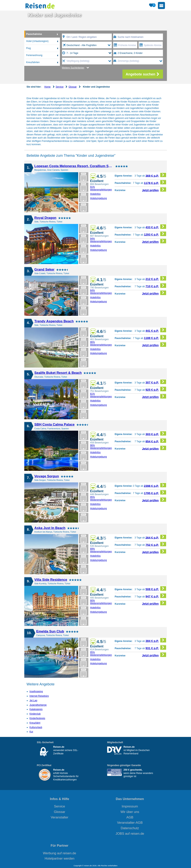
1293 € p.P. (155, 234)
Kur (31, 732)
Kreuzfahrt (35, 723)
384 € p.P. (156, 640)
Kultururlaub (36, 727)
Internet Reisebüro (39, 696)
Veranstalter (60, 817)
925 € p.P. (156, 389)
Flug (29, 48)
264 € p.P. (156, 537)
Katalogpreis (36, 709)
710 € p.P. (156, 286)
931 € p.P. (156, 647)
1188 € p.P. (155, 337)
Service (60, 87)
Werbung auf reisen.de (59, 853)
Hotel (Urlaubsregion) (37, 41)
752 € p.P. (156, 544)
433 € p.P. (156, 227)
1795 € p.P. (155, 492)
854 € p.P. (156, 441)
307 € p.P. (156, 382)
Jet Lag (33, 700)
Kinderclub (35, 714)
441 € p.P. (156, 330)
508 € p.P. (156, 588)
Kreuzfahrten (33, 62)
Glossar (73, 87)
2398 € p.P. (155, 485)
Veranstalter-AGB (130, 823)
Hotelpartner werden (60, 858)
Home (47, 87)
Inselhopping (36, 691)
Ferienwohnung (34, 55)
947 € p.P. (156, 596)
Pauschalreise (34, 34)
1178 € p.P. (155, 182)
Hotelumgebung (99, 198)
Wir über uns (130, 812)
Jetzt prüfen (154, 190)
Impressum (130, 806)
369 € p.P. (156, 175)
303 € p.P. (156, 434)
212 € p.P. (156, 278)
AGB (130, 817)
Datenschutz (130, 828)
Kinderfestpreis (37, 718)
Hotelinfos (95, 194)
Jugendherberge (38, 705)
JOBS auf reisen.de (130, 834)
